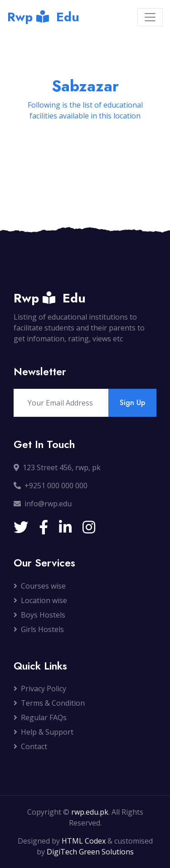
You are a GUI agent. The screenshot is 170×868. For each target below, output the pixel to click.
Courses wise (40, 586)
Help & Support (44, 732)
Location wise (40, 600)
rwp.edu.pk (90, 812)
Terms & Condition (49, 703)
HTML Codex (84, 841)
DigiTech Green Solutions (90, 852)
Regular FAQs (40, 717)
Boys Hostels (39, 615)
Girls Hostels (39, 629)
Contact (30, 746)
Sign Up (132, 403)
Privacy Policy (40, 689)
